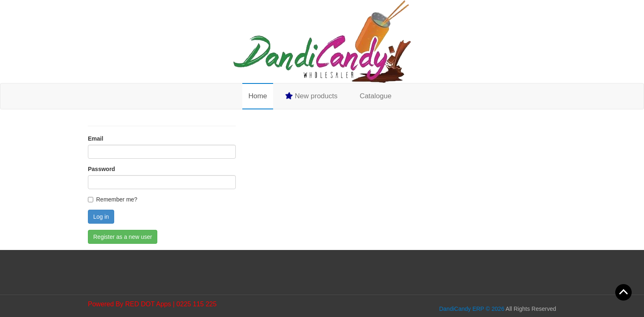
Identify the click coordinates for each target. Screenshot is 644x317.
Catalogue (376, 96)
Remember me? (117, 199)
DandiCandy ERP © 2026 (472, 309)
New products (311, 96)
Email (95, 139)
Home (258, 96)
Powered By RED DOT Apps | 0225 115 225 (152, 304)
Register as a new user (123, 237)
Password (101, 169)
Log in (101, 217)
